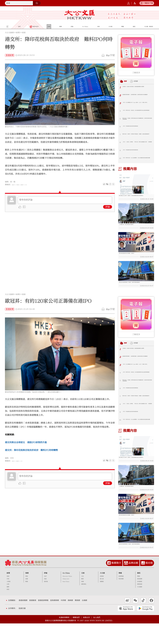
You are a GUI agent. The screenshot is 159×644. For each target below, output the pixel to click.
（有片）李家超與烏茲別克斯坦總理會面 (137, 127)
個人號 (102, 600)
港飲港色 (84, 605)
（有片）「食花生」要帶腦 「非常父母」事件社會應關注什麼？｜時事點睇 (136, 143)
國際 (8, 607)
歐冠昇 (29, 185)
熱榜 (127, 81)
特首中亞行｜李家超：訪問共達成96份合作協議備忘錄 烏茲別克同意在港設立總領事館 (137, 120)
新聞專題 (121, 597)
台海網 (84, 621)
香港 (24, 33)
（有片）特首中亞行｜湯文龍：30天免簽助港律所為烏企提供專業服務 (137, 112)
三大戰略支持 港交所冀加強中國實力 (133, 228)
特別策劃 (121, 600)
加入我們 (97, 638)
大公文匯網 (9, 33)
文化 (82, 597)
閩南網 (77, 621)
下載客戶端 (148, 3)
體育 (82, 600)
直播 (27, 600)
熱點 (27, 597)
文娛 (83, 594)
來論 (45, 600)
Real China (66, 602)
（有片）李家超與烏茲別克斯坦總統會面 (137, 150)
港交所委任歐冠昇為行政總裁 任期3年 (133, 260)
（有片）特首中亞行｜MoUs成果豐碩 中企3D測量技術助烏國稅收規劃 (137, 159)
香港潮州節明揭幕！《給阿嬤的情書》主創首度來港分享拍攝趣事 (137, 96)
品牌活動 (133, 584)
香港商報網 (23, 621)
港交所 (14, 185)
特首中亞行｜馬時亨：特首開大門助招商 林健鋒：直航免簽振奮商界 (137, 136)
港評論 (46, 602)
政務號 (102, 597)
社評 (45, 597)
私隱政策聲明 (64, 638)
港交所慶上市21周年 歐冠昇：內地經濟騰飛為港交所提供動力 (136, 197)
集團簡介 (116, 584)
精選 (27, 602)
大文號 (102, 594)
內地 (8, 600)
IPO (35, 185)
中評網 (63, 621)
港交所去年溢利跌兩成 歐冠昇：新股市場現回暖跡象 (136, 292)
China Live (66, 600)
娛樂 (82, 602)
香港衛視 (33, 621)
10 (120, 158)
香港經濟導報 (43, 621)
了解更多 (136, 73)
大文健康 (140, 607)
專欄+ (139, 597)
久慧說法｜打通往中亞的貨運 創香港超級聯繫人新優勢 (137, 88)
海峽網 (70, 621)
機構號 (102, 602)
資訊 (139, 594)
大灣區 (9, 602)
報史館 (149, 584)
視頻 (27, 594)
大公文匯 (80, 15)
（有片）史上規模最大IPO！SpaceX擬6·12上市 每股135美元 (136, 104)
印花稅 (22, 185)
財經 (8, 610)
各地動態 (140, 602)
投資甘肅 (22, 629)
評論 (108, 207)
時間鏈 (141, 81)
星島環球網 (55, 621)
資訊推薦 (140, 600)
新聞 (18, 33)
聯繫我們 (76, 638)
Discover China (67, 597)
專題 (120, 594)
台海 (8, 605)
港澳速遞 (140, 605)
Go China (66, 594)
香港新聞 (10, 55)
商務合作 (86, 638)
